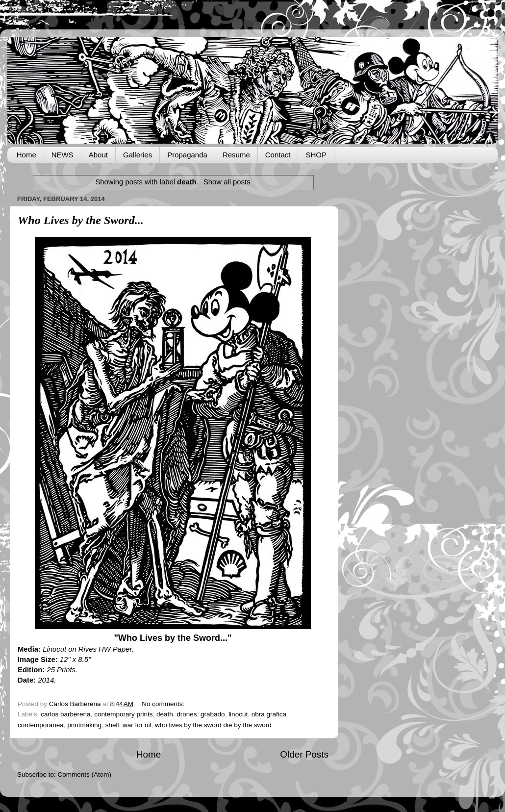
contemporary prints (123, 714)
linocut (238, 714)
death (165, 714)
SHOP (316, 155)
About (98, 155)
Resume (236, 155)
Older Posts (304, 754)
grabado (213, 714)
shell (112, 725)
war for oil (137, 725)
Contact (278, 155)
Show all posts (227, 182)
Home (26, 155)
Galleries (138, 155)
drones (187, 714)
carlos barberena (65, 714)
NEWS (63, 155)
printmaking (84, 725)
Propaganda (187, 155)
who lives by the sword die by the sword (213, 725)
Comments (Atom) (85, 774)
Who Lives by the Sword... (81, 220)
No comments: (164, 704)
